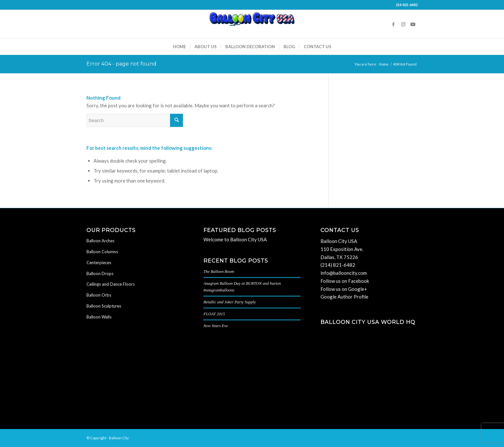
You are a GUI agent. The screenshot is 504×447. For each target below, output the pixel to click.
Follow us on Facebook (345, 281)
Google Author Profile (344, 297)
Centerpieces (99, 263)
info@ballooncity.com (344, 273)
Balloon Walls (99, 317)
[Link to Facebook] (393, 24)
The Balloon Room (219, 272)
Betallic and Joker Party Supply (230, 302)
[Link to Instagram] (403, 24)
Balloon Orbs (99, 295)
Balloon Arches (100, 241)
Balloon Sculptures (104, 306)
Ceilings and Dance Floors (111, 284)
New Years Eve (216, 326)
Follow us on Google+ (344, 289)
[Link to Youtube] (413, 24)
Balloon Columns (102, 252)
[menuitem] (179, 47)
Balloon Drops (100, 273)
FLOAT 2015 (214, 314)
